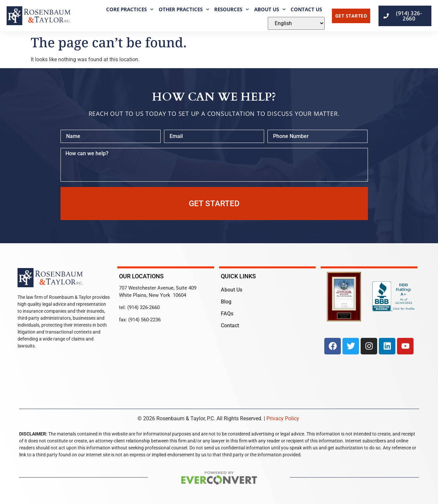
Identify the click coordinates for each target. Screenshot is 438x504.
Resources (232, 9)
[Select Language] (296, 23)
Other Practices (184, 9)
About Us (270, 9)
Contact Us (306, 9)
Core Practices (130, 9)
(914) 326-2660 (143, 307)
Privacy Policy (283, 418)
